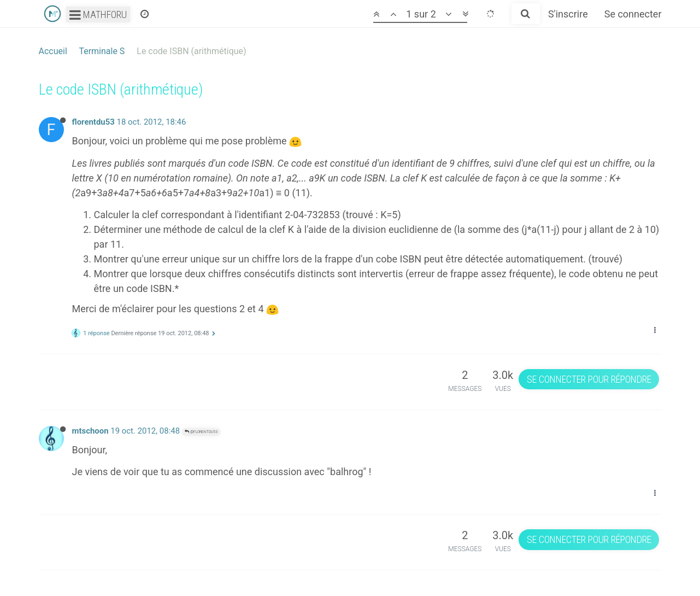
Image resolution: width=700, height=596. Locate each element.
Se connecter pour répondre (589, 379)
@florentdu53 (201, 432)
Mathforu (98, 14)
